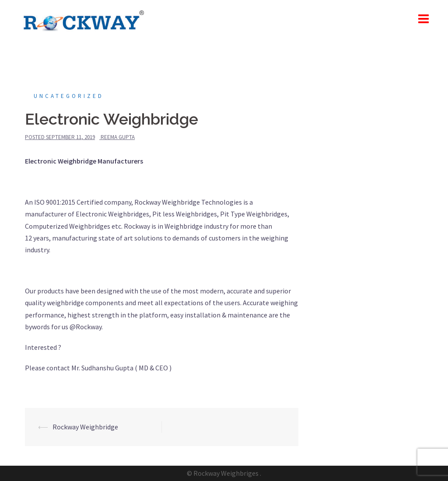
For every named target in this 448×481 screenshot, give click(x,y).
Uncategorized (69, 96)
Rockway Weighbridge (85, 427)
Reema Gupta (118, 137)
